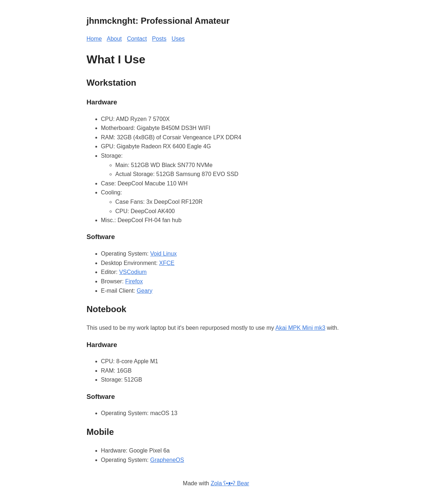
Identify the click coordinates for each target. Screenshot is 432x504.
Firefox (134, 281)
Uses (178, 39)
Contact (137, 39)
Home (94, 39)
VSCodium (133, 272)
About (114, 39)
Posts (159, 39)
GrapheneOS (167, 460)
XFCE (167, 263)
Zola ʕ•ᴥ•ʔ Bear (230, 483)
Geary (145, 291)
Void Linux (163, 254)
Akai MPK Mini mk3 (301, 328)
